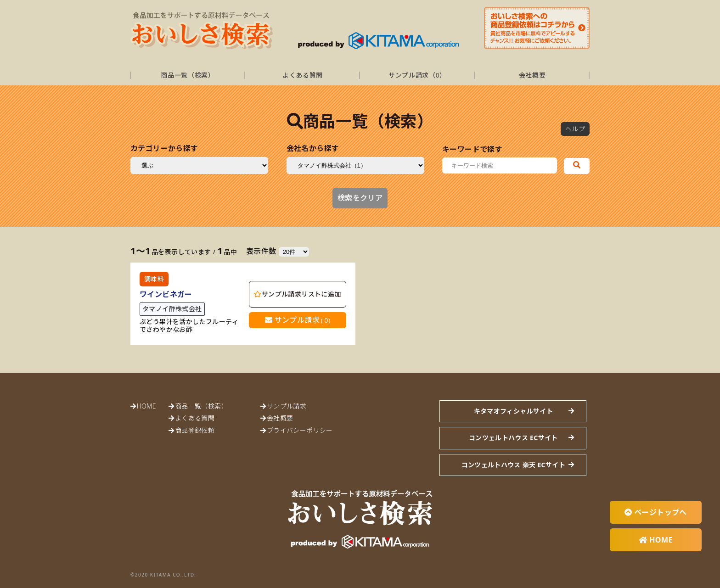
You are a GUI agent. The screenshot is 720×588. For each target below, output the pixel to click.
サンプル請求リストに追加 (297, 294)
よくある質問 (303, 75)
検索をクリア (360, 198)
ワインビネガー (166, 294)
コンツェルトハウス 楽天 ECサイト (513, 465)
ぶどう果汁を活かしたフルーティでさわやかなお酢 (189, 326)
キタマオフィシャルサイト (513, 411)
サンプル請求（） (417, 75)
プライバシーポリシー (300, 430)
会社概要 (532, 75)
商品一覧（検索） (188, 75)
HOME (146, 406)
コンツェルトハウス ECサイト (513, 438)
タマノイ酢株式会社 (172, 309)
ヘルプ (575, 129)
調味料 (154, 279)
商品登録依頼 (195, 430)
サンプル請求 (298, 320)
